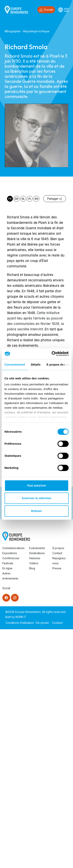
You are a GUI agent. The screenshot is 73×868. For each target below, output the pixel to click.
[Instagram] (15, 836)
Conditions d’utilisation (20, 861)
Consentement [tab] (15, 364)
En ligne (7, 807)
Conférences (11, 797)
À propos (58, 787)
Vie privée (42, 861)
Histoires (35, 797)
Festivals (8, 802)
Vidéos (34, 802)
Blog (32, 807)
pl (30, 199)
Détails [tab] (36, 364)
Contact (57, 792)
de (17, 199)
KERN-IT (21, 856)
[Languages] (61, 10)
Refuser (37, 511)
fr (10, 199)
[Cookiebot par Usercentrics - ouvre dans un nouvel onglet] (52, 354)
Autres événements (10, 815)
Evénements (37, 787)
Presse (57, 807)
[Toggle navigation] (66, 10)
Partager (55, 199)
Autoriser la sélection (36, 498)
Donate (46, 10)
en (36, 199)
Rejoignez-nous (59, 799)
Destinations (37, 792)
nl (23, 199)
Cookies (57, 861)
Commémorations (13, 787)
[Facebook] (6, 836)
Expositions (10, 792)
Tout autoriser (37, 485)
